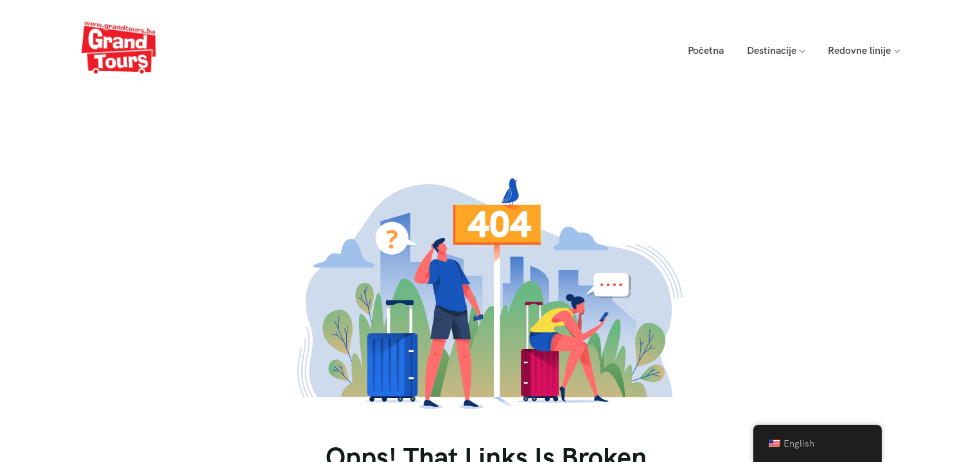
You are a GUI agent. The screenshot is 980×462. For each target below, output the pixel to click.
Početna (706, 50)
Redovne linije (859, 50)
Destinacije (772, 50)
